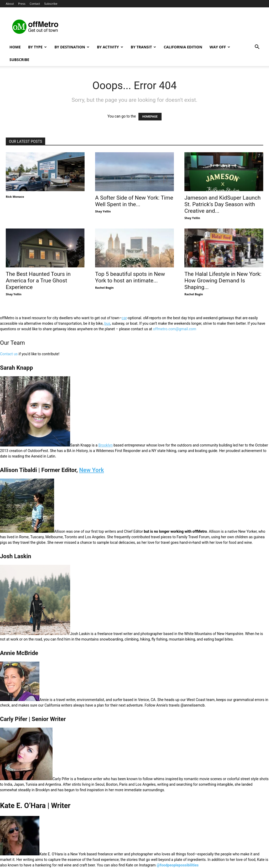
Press (22, 4)
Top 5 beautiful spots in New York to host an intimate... (130, 277)
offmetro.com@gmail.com (175, 329)
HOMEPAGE (150, 117)
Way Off (220, 47)
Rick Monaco (15, 197)
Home (15, 47)
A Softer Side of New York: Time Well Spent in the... (134, 201)
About (10, 4)
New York (91, 470)
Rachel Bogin (104, 288)
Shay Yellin (103, 211)
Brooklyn (106, 445)
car (124, 318)
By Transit (144, 47)
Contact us (9, 354)
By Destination (72, 47)
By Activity (110, 47)
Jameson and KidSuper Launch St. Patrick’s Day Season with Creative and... (223, 204)
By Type (37, 47)
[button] (257, 47)
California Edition (183, 47)
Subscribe (51, 4)
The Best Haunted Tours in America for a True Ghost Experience (38, 281)
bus (107, 323)
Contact (35, 4)
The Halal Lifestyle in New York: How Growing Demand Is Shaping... (223, 281)
